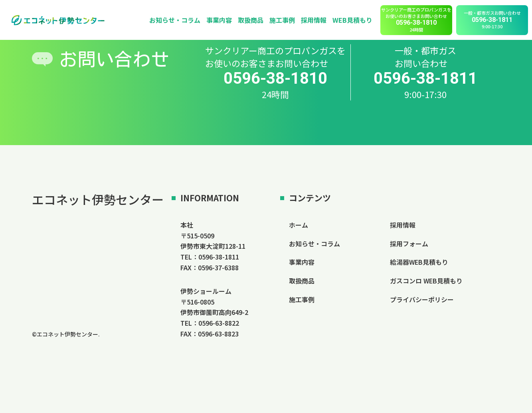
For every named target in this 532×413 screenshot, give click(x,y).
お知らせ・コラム (175, 20)
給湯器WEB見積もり (419, 262)
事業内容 (219, 20)
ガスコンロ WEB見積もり (426, 281)
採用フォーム (409, 244)
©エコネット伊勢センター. (66, 334)
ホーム (299, 225)
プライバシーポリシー (422, 299)
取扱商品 (251, 20)
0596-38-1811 (425, 79)
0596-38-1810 (275, 79)
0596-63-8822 (219, 323)
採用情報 (314, 20)
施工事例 (282, 20)
